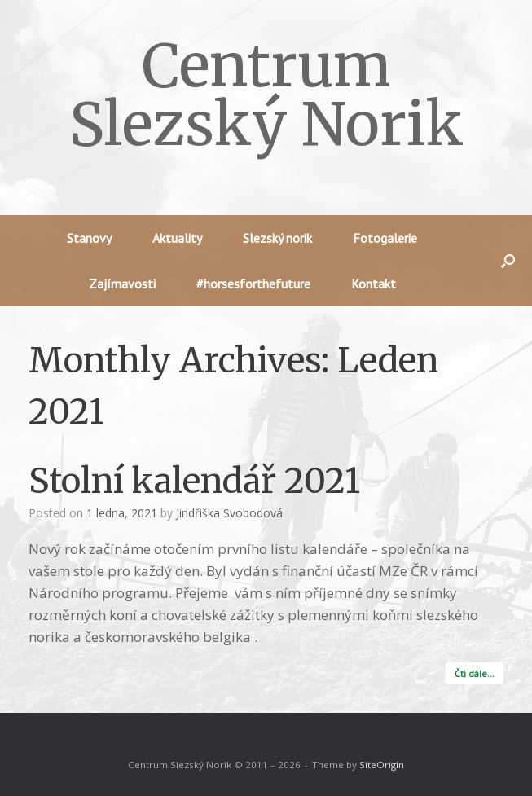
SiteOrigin (382, 765)
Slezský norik (277, 238)
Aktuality (177, 238)
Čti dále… (475, 673)
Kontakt (374, 284)
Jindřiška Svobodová (229, 513)
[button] (508, 261)
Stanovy (89, 238)
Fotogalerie (385, 238)
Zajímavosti (122, 284)
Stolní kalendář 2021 (194, 481)
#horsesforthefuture (253, 284)
